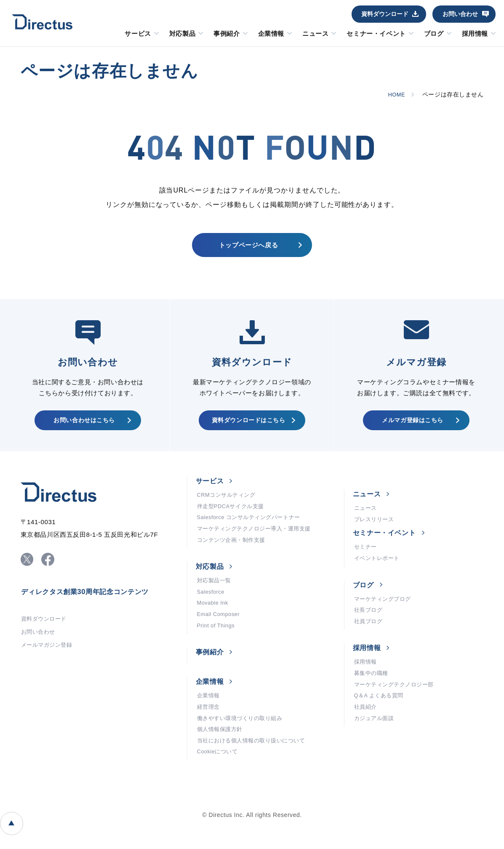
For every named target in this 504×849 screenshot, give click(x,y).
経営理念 (209, 733)
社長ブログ (369, 628)
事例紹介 (227, 34)
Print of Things (218, 649)
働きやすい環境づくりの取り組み (243, 746)
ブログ (434, 34)
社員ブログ (369, 640)
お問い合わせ (460, 14)
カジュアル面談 (376, 746)
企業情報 (271, 34)
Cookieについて (219, 784)
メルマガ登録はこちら (412, 427)
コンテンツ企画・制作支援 (234, 556)
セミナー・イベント (376, 34)
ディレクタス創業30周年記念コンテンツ (93, 605)
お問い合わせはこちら (84, 427)
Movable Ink (214, 624)
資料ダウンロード (385, 14)
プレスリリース (376, 531)
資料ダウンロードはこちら (248, 427)
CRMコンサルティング (229, 506)
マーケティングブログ (385, 615)
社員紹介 (366, 733)
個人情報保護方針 (221, 758)
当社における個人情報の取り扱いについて (255, 771)
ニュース (315, 34)
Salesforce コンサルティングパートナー (253, 531)
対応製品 (182, 34)
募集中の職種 (372, 695)
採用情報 (475, 34)
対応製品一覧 (215, 598)
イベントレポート (379, 573)
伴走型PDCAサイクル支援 (233, 518)
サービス (138, 34)
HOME (395, 94)
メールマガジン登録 (49, 663)
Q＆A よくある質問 (381, 720)
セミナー (366, 560)
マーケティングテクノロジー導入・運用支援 (258, 544)
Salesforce (212, 611)
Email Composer (220, 636)
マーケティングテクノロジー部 (397, 708)
